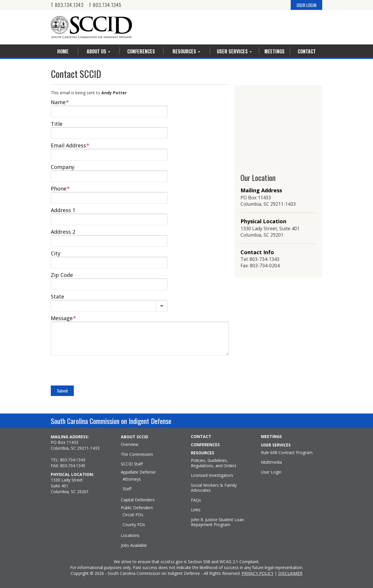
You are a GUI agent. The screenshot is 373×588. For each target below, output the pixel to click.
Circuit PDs (133, 515)
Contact (307, 51)
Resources (186, 51)
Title (57, 124)
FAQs (196, 500)
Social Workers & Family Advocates (214, 488)
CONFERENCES (205, 445)
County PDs (134, 525)
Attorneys (132, 479)
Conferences (141, 51)
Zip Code (62, 275)
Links (196, 510)
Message (63, 318)
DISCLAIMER (290, 573)
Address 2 (63, 232)
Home (63, 51)
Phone (60, 189)
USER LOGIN (306, 5)
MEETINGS (271, 437)
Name (60, 102)
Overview (130, 444)
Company (63, 167)
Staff (127, 489)
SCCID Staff (132, 464)
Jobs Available (134, 545)
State (57, 296)
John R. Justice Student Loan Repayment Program (217, 522)
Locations (130, 535)
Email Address (70, 145)
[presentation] (95, 371)
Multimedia (271, 462)
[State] (109, 305)
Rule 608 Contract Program (287, 453)
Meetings (274, 51)
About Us (99, 51)
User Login (271, 472)
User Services (234, 51)
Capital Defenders (138, 500)
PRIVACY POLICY (258, 573)
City (56, 253)
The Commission (137, 454)
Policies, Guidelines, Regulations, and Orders (214, 463)
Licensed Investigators (212, 475)
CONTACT (201, 437)
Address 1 (63, 210)
